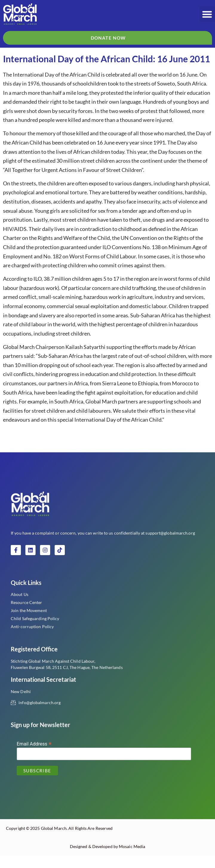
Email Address (34, 756)
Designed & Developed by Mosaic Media (108, 859)
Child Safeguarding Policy (35, 631)
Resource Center (27, 615)
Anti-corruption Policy (32, 639)
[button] (207, 14)
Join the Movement (29, 623)
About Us (20, 607)
